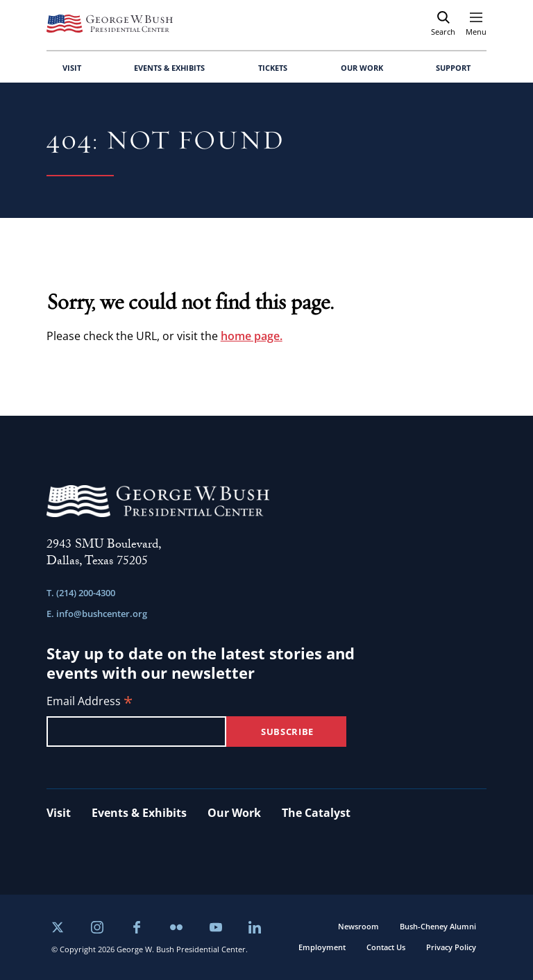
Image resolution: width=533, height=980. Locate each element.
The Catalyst (316, 813)
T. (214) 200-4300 (81, 593)
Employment (322, 947)
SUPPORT (453, 68)
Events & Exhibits (139, 813)
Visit (59, 813)
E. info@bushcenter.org (97, 614)
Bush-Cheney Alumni (438, 926)
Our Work (234, 813)
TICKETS (273, 68)
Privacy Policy (451, 947)
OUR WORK (362, 68)
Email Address (90, 702)
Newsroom (358, 926)
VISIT (72, 68)
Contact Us (386, 947)
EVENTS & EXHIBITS (169, 68)
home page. (252, 336)
